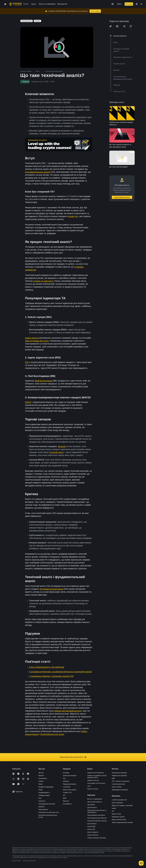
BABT (65, 798)
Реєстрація (129, 4)
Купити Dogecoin (93, 832)
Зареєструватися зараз (122, 197)
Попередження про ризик (47, 804)
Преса (41, 784)
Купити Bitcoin (92, 824)
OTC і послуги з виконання (121, 781)
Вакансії (41, 776)
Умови (41, 790)
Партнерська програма (119, 773)
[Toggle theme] (141, 4)
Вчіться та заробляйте (95, 799)
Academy (66, 781)
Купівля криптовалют (70, 776)
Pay (64, 778)
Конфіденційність (44, 793)
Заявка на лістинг (93, 780)
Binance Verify (116, 814)
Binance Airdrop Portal (119, 820)
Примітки (41, 807)
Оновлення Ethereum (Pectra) (97, 821)
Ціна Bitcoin (91, 805)
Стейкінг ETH (67, 793)
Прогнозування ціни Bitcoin (96, 815)
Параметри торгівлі (118, 817)
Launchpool (67, 787)
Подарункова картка (70, 784)
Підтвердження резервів (120, 790)
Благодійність (67, 804)
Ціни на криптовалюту (95, 802)
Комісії (114, 808)
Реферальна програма (119, 776)
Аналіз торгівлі (117, 787)
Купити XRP (91, 829)
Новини (41, 781)
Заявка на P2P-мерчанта (96, 773)
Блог (40, 798)
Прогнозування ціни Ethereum (97, 818)
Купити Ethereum (93, 835)
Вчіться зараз (95, 11)
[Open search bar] (112, 4)
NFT (64, 795)
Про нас (41, 773)
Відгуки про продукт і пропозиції (122, 805)
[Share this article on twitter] (111, 26)
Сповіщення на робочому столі (49, 812)
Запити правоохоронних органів (122, 822)
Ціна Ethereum (92, 807)
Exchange (66, 773)
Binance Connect (93, 789)
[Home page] (15, 4)
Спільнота (42, 801)
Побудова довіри (44, 795)
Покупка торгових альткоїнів (97, 838)
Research (66, 801)
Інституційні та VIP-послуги (96, 783)
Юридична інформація (46, 787)
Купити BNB (91, 826)
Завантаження (43, 810)
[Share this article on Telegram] (124, 26)
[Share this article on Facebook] (117, 26)
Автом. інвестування (70, 790)
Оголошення (43, 778)
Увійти (119, 4)
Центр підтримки (117, 803)
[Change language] (137, 4)
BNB (113, 778)
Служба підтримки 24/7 (119, 800)
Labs (89, 786)
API (113, 811)
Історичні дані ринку (118, 784)
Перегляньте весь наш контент (73, 757)
